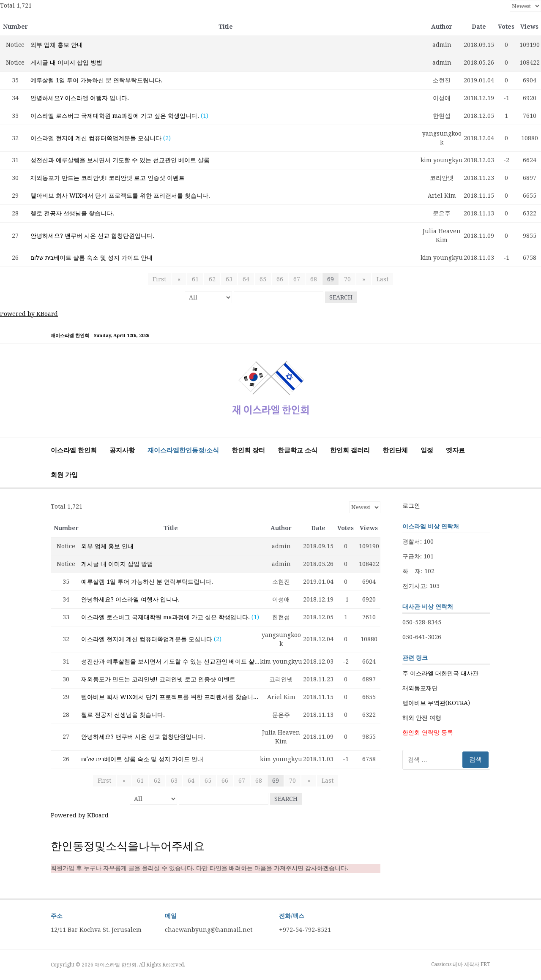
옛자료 (455, 450)
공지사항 (122, 450)
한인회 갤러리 (350, 450)
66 (280, 279)
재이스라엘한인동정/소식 (183, 450)
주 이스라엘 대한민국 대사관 (440, 673)
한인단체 (395, 450)
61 (195, 279)
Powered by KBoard (29, 314)
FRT (485, 964)
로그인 (411, 506)
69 (331, 279)
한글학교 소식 (298, 450)
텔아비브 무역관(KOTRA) (436, 703)
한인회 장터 (248, 450)
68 (314, 279)
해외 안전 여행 (422, 718)
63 (229, 279)
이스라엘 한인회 (74, 450)
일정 (427, 450)
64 (246, 279)
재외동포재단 (420, 688)
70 (347, 279)
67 (297, 279)
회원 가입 (64, 475)
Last (380, 279)
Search (341, 297)
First (162, 279)
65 (263, 279)
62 (212, 279)
